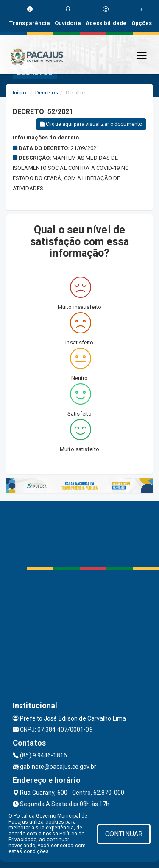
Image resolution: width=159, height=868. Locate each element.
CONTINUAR (124, 834)
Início (20, 93)
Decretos (47, 93)
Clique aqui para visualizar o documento (91, 124)
